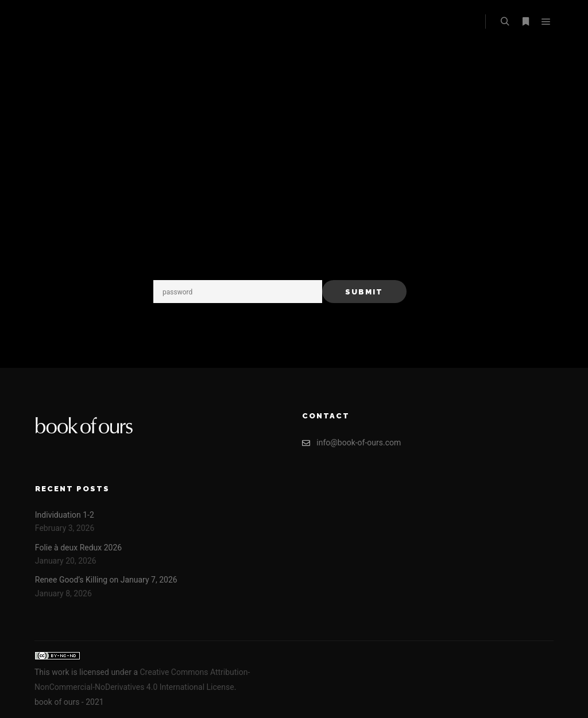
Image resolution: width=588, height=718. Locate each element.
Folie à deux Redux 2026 (78, 548)
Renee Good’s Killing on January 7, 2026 (106, 580)
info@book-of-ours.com (351, 443)
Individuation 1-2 (65, 515)
